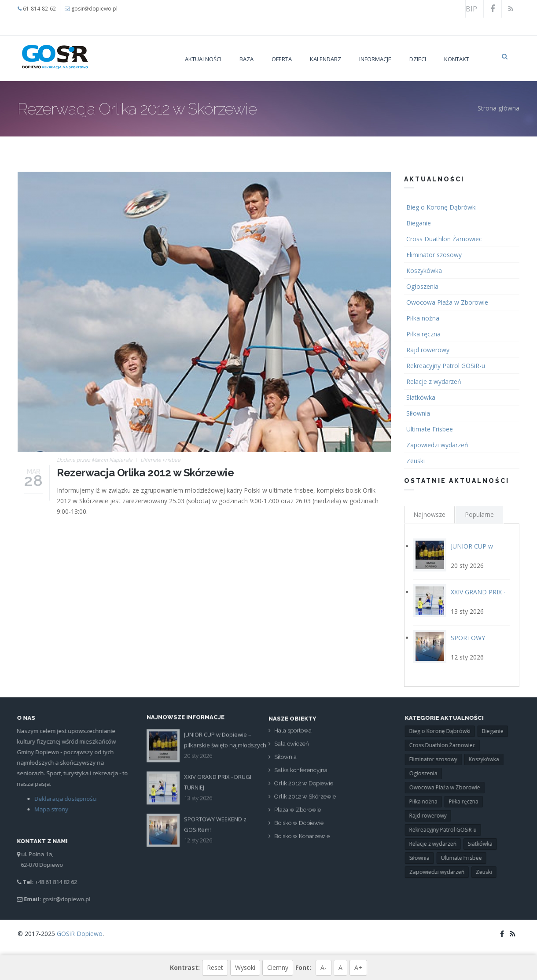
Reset (215, 967)
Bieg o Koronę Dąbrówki (441, 207)
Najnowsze (429, 514)
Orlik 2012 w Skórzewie (305, 800)
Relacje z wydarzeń (434, 381)
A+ (358, 967)
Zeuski (416, 461)
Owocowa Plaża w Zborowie (447, 302)
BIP (471, 9)
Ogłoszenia (422, 286)
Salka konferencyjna (301, 774)
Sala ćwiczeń (292, 747)
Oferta (282, 59)
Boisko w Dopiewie (299, 827)
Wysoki (245, 967)
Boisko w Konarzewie (302, 840)
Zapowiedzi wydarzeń (437, 445)
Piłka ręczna (423, 334)
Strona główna (498, 108)
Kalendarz (326, 59)
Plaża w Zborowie (298, 813)
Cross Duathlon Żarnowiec (444, 239)
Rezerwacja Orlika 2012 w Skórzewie (145, 473)
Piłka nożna (423, 318)
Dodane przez (94, 460)
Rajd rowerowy (428, 350)
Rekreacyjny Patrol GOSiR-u (446, 366)
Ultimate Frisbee (160, 460)
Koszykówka (424, 271)
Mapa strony (48, 809)
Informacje (375, 59)
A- (324, 967)
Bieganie (419, 223)
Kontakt (457, 59)
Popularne (479, 514)
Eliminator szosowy (434, 255)
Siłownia (418, 413)
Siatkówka (421, 397)
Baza (246, 59)
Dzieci (418, 59)
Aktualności (203, 59)
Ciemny (278, 967)
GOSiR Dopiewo (80, 934)
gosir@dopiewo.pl (94, 9)
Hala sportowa (293, 734)
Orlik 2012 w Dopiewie (304, 787)
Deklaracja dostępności (62, 799)
